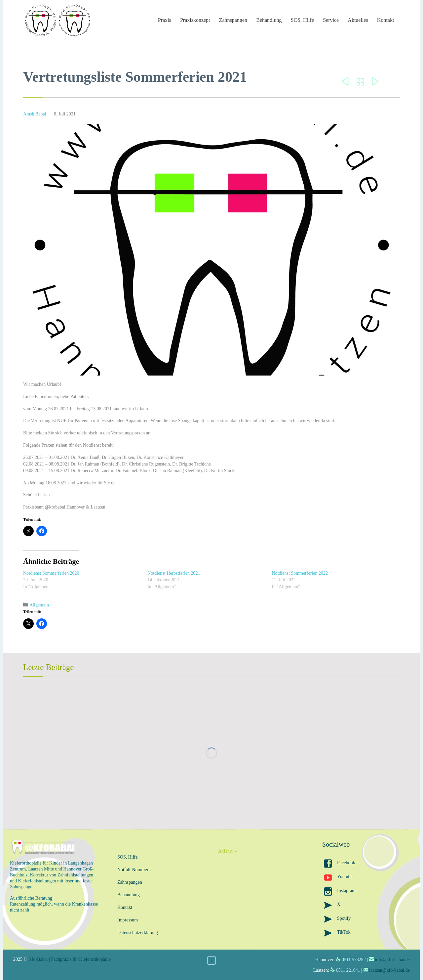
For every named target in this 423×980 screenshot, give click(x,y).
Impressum (128, 920)
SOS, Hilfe (127, 857)
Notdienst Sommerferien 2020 (51, 573)
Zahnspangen (130, 882)
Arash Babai (35, 114)
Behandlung (129, 895)
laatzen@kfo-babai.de (389, 970)
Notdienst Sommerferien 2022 (300, 573)
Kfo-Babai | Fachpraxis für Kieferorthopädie (70, 959)
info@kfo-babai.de (392, 960)
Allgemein (39, 605)
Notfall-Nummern (134, 870)
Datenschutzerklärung (138, 933)
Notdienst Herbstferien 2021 (174, 573)
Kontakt (125, 907)
